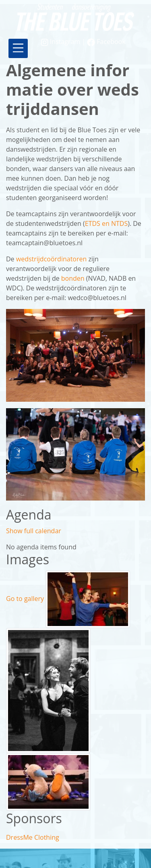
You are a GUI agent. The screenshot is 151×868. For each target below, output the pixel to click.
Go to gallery (25, 599)
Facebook (106, 42)
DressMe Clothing (33, 837)
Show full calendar (34, 531)
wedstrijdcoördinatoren (52, 259)
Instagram (61, 42)
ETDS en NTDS (106, 223)
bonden (74, 278)
